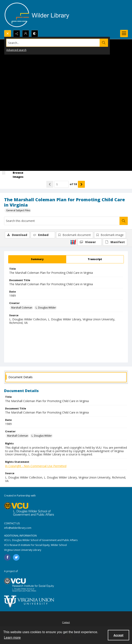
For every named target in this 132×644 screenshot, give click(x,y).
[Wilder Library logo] (37, 15)
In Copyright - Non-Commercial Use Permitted (36, 466)
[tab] (37, 259)
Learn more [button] (12, 638)
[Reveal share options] (17, 34)
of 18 (73, 184)
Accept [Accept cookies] (118, 635)
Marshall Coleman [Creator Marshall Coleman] (22, 308)
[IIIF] (73, 242)
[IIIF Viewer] (90, 242)
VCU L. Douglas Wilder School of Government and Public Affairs (41, 540)
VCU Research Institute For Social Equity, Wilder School (35, 545)
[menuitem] (66, 622)
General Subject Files (18, 210)
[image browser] (15, 175)
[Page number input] (61, 184)
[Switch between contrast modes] (35, 34)
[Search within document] (124, 221)
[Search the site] (53, 43)
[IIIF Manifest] (115, 242)
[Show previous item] (50, 184)
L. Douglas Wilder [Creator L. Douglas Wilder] (46, 308)
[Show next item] (81, 184)
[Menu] (124, 34)
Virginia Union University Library (23, 550)
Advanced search (16, 50)
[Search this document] (62, 221)
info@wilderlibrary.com (18, 528)
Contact (66, 622)
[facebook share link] (7, 557)
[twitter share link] (16, 557)
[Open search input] (8, 34)
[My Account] (26, 34)
